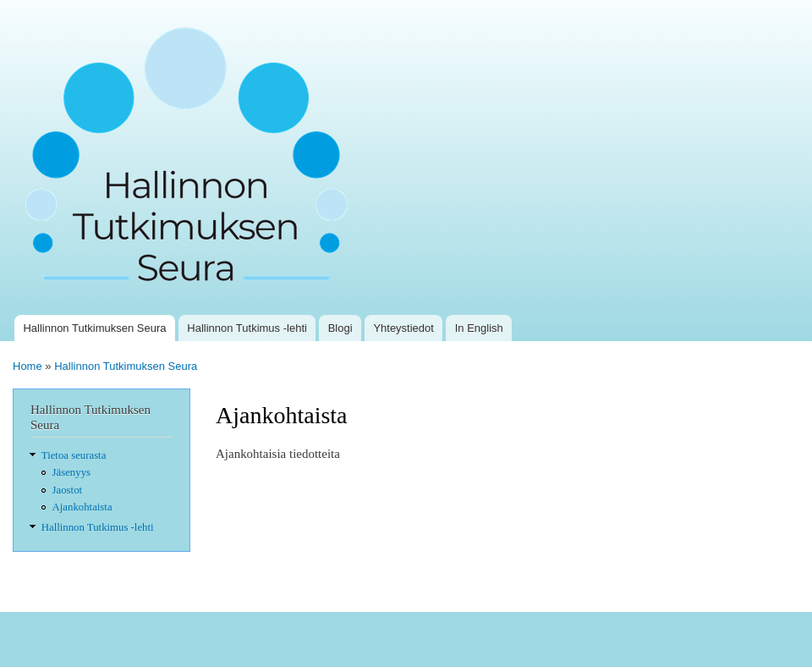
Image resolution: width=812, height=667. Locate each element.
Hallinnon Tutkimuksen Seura (94, 328)
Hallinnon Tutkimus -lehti (247, 328)
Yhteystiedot (403, 328)
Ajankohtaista (82, 507)
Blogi (340, 328)
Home (27, 366)
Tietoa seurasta (74, 455)
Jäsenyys (71, 472)
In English (479, 328)
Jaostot (68, 490)
